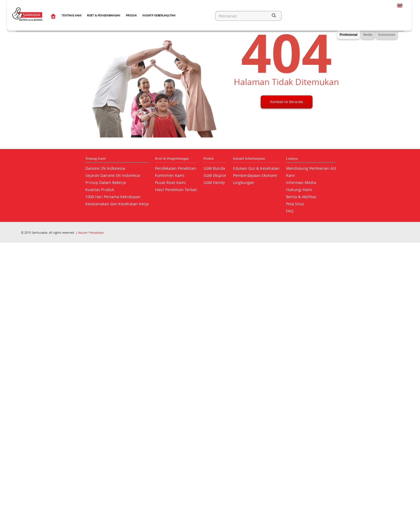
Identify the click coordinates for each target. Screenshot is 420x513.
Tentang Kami (72, 15)
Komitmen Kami (170, 175)
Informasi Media (301, 182)
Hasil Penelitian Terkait (176, 190)
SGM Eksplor (215, 175)
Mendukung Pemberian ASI (311, 168)
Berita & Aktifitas (301, 197)
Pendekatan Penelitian (176, 168)
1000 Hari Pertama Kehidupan (113, 197)
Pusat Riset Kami (170, 182)
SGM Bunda (214, 168)
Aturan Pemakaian (91, 232)
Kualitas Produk (100, 190)
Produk (131, 15)
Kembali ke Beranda (287, 122)
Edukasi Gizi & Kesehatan (256, 168)
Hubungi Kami (299, 190)
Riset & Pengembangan (104, 15)
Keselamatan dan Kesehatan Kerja (117, 204)
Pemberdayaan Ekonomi (255, 175)
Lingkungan (244, 182)
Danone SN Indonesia (105, 168)
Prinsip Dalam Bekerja (106, 182)
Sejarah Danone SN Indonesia (113, 175)
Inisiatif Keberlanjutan (159, 15)
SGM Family (214, 182)
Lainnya (292, 158)
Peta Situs (295, 204)
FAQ (290, 211)
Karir (291, 175)
